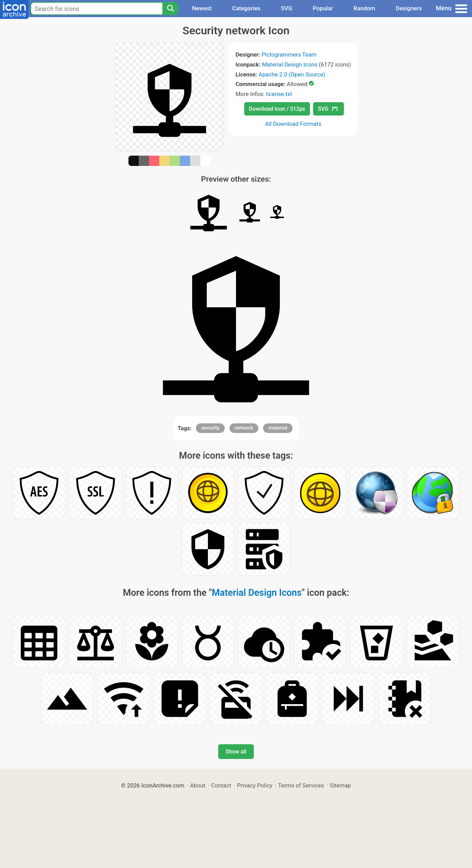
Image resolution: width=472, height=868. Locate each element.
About (198, 785)
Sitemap (340, 785)
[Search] (170, 9)
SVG (287, 8)
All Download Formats (293, 124)
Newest (202, 8)
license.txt (279, 94)
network (244, 428)
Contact (221, 785)
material (278, 428)
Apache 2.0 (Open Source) (292, 74)
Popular (323, 8)
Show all (236, 752)
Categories (246, 8)
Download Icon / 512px (277, 109)
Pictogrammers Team (289, 55)
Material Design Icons (290, 64)
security (210, 428)
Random (364, 8)
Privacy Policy (255, 785)
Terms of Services (301, 785)
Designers (409, 8)
